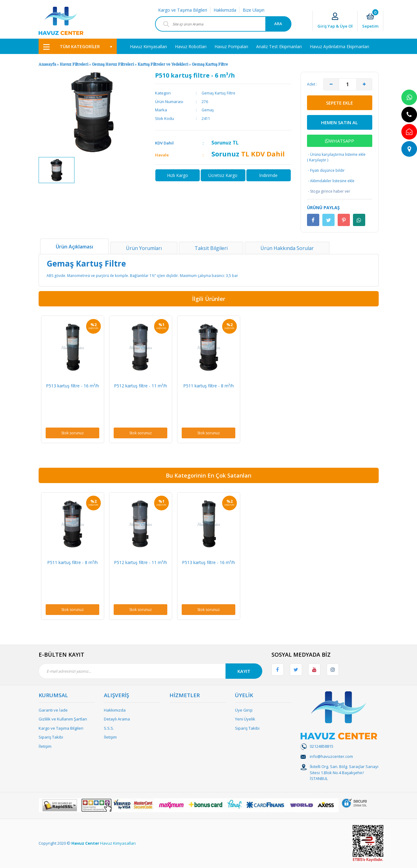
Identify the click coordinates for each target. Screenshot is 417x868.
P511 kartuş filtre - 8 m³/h (208, 386)
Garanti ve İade (53, 710)
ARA (278, 24)
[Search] (223, 24)
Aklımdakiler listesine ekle (331, 181)
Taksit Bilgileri (211, 248)
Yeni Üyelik (245, 719)
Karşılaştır (318, 160)
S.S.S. (109, 728)
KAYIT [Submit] (244, 671)
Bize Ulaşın (254, 10)
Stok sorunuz (72, 433)
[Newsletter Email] (150, 671)
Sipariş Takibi (51, 737)
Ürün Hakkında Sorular (287, 248)
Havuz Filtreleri (74, 64)
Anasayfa (47, 64)
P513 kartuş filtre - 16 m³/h (72, 386)
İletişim (45, 746)
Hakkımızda (225, 10)
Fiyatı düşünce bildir (326, 171)
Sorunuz (221, 143)
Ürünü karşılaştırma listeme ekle (336, 154)
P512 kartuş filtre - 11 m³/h (140, 386)
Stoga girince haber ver (329, 191)
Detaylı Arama (117, 719)
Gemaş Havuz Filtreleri (113, 64)
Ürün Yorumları (144, 248)
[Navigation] (78, 46)
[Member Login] (335, 21)
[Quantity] (348, 84)
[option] (57, 170)
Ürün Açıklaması (74, 247)
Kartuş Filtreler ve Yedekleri (163, 64)
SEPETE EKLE (339, 103)
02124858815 (322, 746)
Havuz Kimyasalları (118, 843)
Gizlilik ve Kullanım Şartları (63, 719)
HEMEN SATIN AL (339, 122)
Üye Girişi (244, 710)
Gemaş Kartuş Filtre (210, 64)
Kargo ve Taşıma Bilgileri (183, 10)
